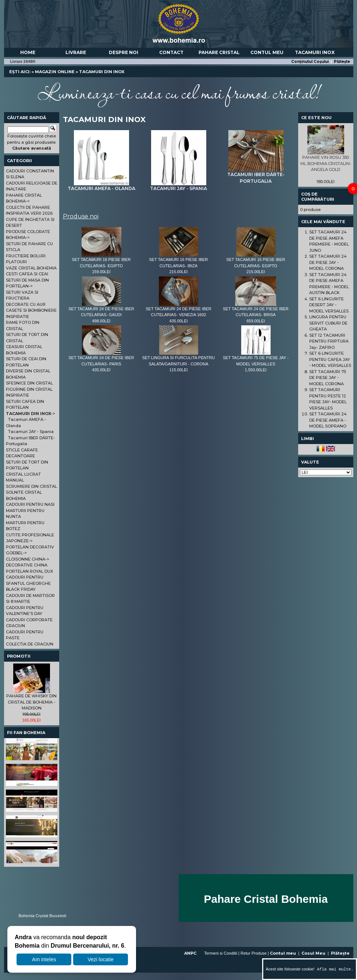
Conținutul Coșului (310, 62)
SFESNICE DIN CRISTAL (29, 383)
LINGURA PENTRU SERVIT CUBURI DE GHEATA (328, 323)
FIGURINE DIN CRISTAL (29, 389)
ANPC (190, 953)
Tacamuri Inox (315, 52)
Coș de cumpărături (318, 197)
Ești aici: (20, 72)
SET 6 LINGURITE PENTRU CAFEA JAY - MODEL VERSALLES (330, 359)
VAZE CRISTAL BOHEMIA (31, 268)
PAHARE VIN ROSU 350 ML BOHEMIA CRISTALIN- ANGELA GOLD (326, 163)
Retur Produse (254, 953)
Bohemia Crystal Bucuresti (43, 916)
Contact (171, 52)
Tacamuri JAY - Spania (178, 186)
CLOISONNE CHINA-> (28, 559)
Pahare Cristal (219, 52)
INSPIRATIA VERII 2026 (29, 213)
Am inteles (44, 959)
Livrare (76, 52)
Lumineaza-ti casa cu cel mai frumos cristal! (179, 92)
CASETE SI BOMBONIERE (31, 310)
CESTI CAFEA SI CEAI (27, 274)
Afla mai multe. (334, 969)
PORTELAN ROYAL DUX (29, 571)
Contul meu (267, 52)
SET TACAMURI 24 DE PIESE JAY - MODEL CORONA (328, 262)
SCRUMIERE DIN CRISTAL (31, 486)
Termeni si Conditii (221, 953)
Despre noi (124, 52)
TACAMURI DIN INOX (102, 72)
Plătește (342, 62)
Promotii (19, 656)
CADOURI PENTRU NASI (30, 504)
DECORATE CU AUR (26, 304)
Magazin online (55, 72)
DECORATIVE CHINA (27, 565)
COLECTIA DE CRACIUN (30, 644)
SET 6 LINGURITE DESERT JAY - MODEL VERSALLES (329, 305)
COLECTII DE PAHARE (28, 207)
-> (31, 414)
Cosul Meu (313, 953)
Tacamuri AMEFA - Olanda (101, 186)
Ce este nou (316, 118)
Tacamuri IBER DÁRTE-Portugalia (256, 175)
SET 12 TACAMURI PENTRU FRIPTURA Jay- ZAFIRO (329, 341)
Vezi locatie (101, 959)
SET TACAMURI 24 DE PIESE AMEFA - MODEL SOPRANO (328, 420)
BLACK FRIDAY (21, 589)
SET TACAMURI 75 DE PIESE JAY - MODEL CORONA (328, 378)
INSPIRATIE (17, 316)
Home (28, 52)
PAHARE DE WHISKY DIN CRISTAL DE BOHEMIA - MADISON (31, 702)
